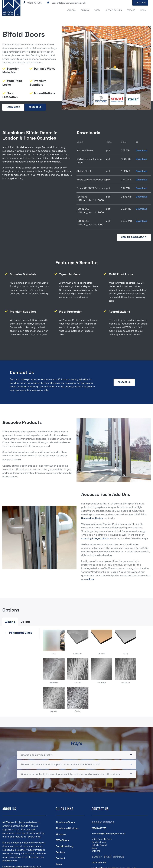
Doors (99, 10)
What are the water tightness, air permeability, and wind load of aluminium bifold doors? (71, 774)
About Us (73, 10)
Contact (60, 858)
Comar (14, 327)
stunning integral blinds (95, 538)
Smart (29, 323)
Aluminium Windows (67, 828)
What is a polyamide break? (36, 755)
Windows (86, 10)
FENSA (128, 327)
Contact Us (140, 3)
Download (141, 150)
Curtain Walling (115, 10)
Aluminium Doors (65, 822)
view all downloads (134, 237)
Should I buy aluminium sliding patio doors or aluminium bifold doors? (61, 764)
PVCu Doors (62, 840)
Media (143, 10)
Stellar (37, 323)
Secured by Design (92, 518)
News (59, 864)
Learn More (13, 107)
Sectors (131, 10)
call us (90, 579)
